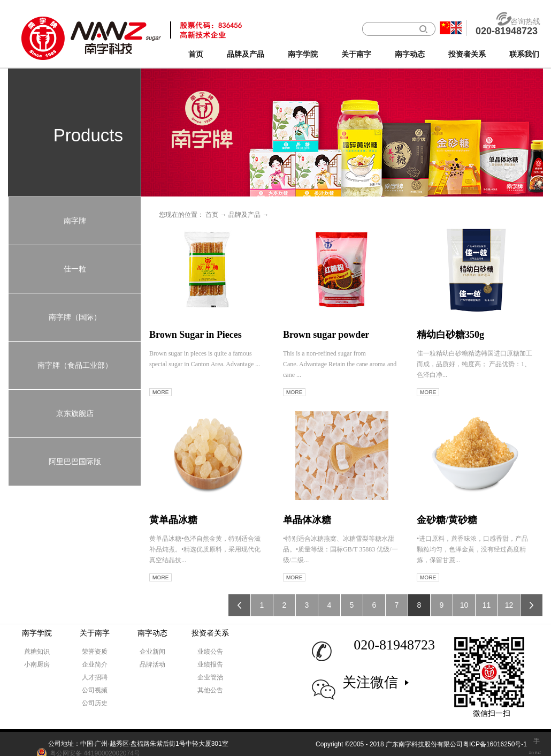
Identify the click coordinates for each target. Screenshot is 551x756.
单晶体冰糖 (307, 520)
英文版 (456, 28)
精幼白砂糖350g (450, 335)
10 (464, 605)
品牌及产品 (244, 215)
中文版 (445, 28)
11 (487, 605)
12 (509, 605)
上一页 (239, 605)
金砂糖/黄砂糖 (447, 520)
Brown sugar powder (326, 335)
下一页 (531, 605)
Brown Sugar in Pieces (196, 335)
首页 (196, 54)
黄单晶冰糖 (173, 520)
